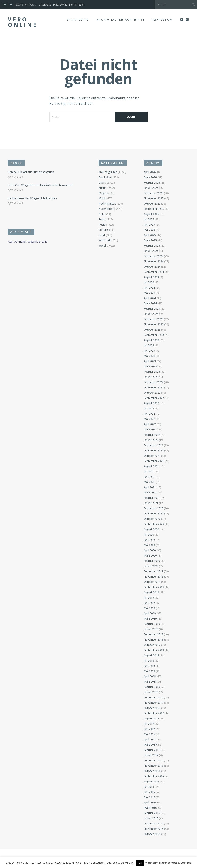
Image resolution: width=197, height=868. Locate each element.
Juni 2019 (149, 603)
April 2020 (150, 550)
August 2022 (151, 403)
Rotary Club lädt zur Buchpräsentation (31, 172)
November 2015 (154, 829)
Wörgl (102, 246)
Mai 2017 (149, 734)
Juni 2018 (149, 666)
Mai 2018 (149, 671)
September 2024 (154, 272)
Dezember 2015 (154, 823)
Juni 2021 (149, 477)
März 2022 (150, 429)
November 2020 (154, 513)
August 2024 (151, 277)
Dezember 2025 (154, 193)
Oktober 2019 (152, 582)
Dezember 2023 (154, 319)
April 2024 (150, 298)
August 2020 (151, 529)
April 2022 (150, 424)
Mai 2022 (149, 419)
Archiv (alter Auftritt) (120, 20)
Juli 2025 (149, 219)
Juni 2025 (149, 225)
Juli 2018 (149, 661)
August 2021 (151, 466)
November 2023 (154, 324)
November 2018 (154, 640)
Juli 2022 (149, 408)
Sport (102, 235)
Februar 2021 (152, 498)
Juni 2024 (149, 288)
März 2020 (150, 555)
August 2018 (151, 655)
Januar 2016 (151, 818)
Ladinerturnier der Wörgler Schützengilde (33, 198)
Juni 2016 (149, 792)
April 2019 (150, 613)
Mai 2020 (149, 545)
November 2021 (154, 450)
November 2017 (154, 703)
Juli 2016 (149, 787)
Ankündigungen (108, 172)
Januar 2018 (151, 692)
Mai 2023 (149, 356)
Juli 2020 (149, 534)
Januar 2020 (151, 566)
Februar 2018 (152, 687)
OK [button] (140, 863)
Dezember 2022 (154, 382)
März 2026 (150, 177)
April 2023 (150, 361)
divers (102, 182)
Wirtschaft (105, 240)
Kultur (102, 188)
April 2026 (150, 172)
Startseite (78, 20)
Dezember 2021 (154, 445)
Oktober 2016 (152, 771)
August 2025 (151, 214)
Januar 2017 (151, 755)
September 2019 (154, 587)
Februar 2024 (152, 309)
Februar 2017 (152, 750)
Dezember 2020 (154, 508)
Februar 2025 (152, 246)
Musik (102, 198)
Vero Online (23, 22)
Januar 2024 (151, 314)
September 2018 (154, 650)
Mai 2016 (149, 797)
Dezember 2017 (154, 697)
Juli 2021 (149, 471)
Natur (102, 214)
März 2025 (150, 240)
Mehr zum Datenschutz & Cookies (168, 863)
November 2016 (154, 766)
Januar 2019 (151, 629)
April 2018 (150, 676)
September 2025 (154, 209)
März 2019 (150, 619)
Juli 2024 (149, 282)
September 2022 (154, 398)
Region (103, 225)
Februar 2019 (152, 624)
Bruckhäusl (105, 177)
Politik (102, 219)
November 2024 (154, 261)
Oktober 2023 (152, 330)
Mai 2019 (149, 608)
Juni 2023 (149, 351)
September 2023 (154, 335)
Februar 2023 (152, 372)
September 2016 (154, 776)
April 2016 (150, 802)
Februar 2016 (152, 813)
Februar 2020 (152, 561)
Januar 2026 (151, 188)
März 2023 (150, 366)
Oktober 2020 (152, 519)
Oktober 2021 (152, 456)
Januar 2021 (151, 503)
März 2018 (150, 682)
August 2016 (151, 781)
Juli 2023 (149, 345)
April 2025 (150, 235)
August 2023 (151, 340)
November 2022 (154, 387)
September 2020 (154, 524)
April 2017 (150, 739)
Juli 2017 (149, 724)
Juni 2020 (149, 540)
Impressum (162, 20)
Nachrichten (106, 209)
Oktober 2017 (152, 708)
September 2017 (154, 713)
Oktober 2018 (152, 645)
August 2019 (151, 592)
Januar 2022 (151, 440)
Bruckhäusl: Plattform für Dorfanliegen (62, 5)
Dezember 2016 (154, 760)
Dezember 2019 (154, 571)
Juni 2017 (149, 729)
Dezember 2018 (154, 634)
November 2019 (154, 577)
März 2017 (150, 745)
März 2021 (150, 492)
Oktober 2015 (152, 834)
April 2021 (150, 487)
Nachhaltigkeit (107, 203)
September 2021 (154, 461)
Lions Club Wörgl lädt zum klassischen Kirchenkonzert (40, 185)
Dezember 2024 (154, 256)
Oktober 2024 (152, 267)
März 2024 (150, 303)
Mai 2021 (149, 482)
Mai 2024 (149, 293)
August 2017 (151, 718)
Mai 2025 (149, 230)
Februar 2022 (152, 435)
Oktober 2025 (152, 203)
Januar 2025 (151, 251)
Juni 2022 (149, 414)
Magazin (104, 193)
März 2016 (150, 808)
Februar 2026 (152, 182)
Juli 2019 (149, 598)
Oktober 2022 (152, 393)
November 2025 (154, 198)
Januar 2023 (151, 377)
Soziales (104, 230)
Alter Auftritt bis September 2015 (28, 242)
